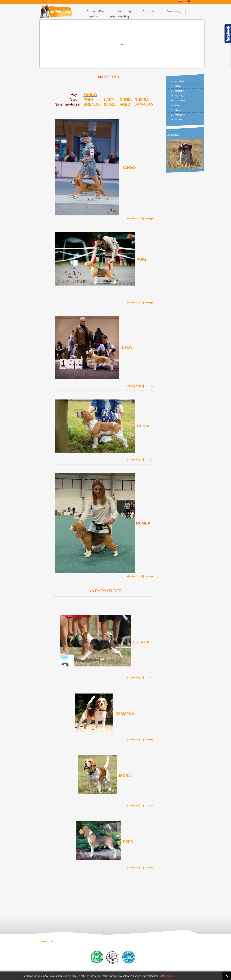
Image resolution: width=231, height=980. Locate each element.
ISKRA (110, 104)
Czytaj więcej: (136, 218)
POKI (141, 259)
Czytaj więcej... (167, 976)
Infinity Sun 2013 (46, 942)
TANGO (129, 167)
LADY (127, 347)
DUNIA (126, 100)
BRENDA (92, 104)
